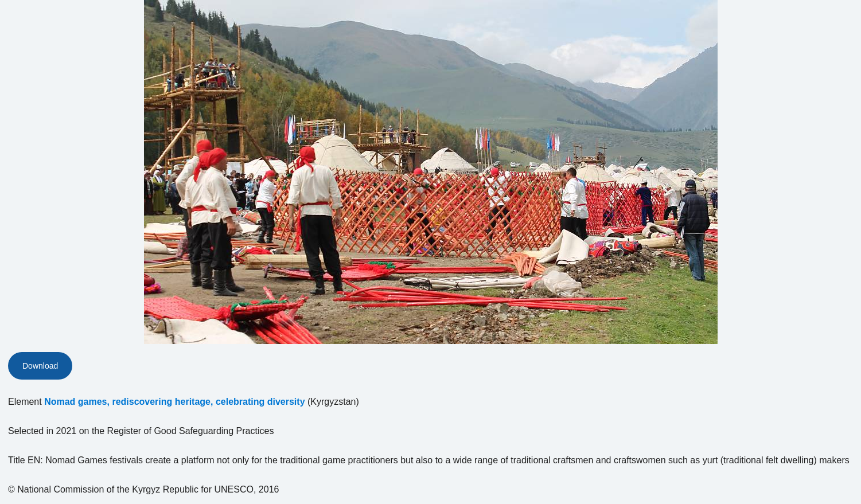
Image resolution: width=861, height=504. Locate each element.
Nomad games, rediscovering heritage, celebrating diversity (174, 402)
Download (40, 366)
